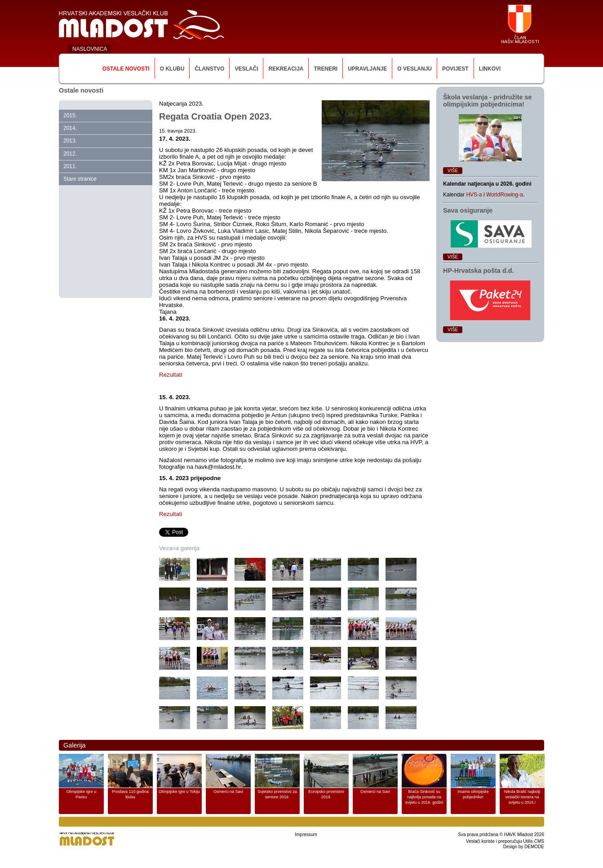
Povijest (455, 69)
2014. (70, 128)
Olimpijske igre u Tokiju (179, 792)
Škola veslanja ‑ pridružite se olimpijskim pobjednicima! (488, 101)
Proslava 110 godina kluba (130, 794)
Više (453, 171)
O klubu (172, 69)
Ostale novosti (126, 69)
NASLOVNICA (90, 49)
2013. (70, 141)
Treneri (326, 69)
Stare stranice (80, 179)
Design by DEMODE (524, 847)
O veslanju (415, 69)
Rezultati (171, 375)
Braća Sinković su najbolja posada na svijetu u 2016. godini (424, 797)
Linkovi (490, 69)
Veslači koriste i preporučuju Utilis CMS (505, 841)
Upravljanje (367, 69)
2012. (70, 154)
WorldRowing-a (505, 195)
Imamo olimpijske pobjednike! (473, 794)
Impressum (306, 835)
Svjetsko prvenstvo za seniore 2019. (277, 794)
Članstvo (209, 69)
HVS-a (474, 195)
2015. (70, 116)
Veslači (246, 69)
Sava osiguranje (468, 210)
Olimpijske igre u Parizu (82, 794)
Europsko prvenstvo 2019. (326, 794)
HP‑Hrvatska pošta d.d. (479, 271)
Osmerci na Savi (228, 792)
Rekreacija (286, 69)
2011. (70, 166)
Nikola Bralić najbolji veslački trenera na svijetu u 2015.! (522, 797)
